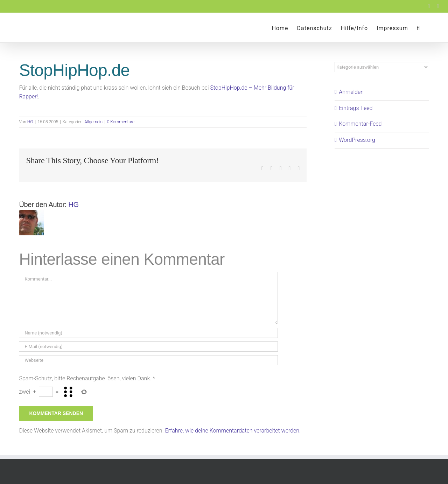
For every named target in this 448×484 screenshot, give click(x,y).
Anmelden (351, 92)
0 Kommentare (121, 122)
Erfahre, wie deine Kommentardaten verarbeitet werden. (233, 431)
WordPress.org (357, 140)
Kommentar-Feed (360, 124)
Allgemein (93, 122)
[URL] (148, 360)
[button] (419, 28)
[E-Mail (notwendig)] (148, 347)
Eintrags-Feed (356, 108)
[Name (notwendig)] (148, 333)
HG (30, 122)
